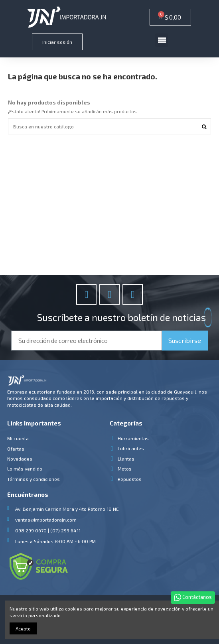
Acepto (23, 628)
